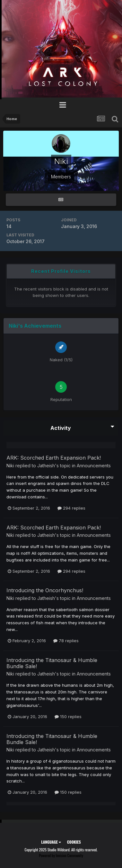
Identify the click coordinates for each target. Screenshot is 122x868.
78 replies (66, 641)
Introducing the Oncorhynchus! (45, 590)
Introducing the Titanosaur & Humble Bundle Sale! (52, 663)
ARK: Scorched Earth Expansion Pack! (54, 458)
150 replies (68, 717)
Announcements (94, 466)
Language (51, 842)
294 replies (71, 508)
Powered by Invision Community (61, 855)
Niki (10, 466)
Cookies (74, 842)
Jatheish (46, 466)
